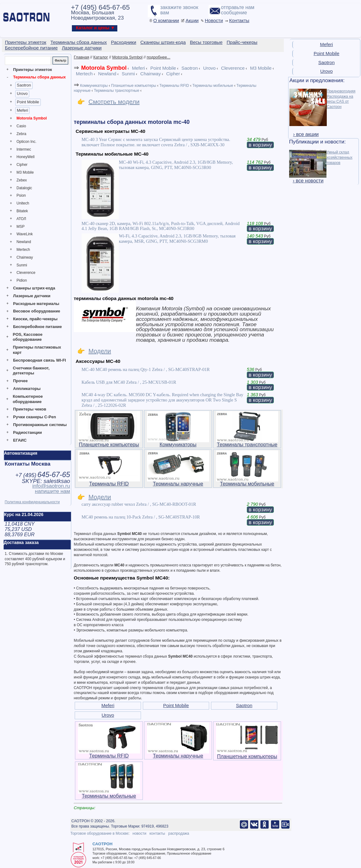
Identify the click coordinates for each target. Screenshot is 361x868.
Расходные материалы (36, 304)
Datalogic (24, 188)
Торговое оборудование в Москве (99, 833)
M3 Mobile (25, 172)
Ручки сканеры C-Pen (35, 417)
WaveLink (25, 234)
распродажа (178, 833)
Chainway (25, 257)
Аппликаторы (27, 389)
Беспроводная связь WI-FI (40, 360)
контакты (157, 833)
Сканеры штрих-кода (34, 288)
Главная (81, 57)
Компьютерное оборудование (28, 399)
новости (139, 833)
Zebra (21, 134)
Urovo (22, 94)
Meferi (22, 110)
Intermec (24, 149)
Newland (24, 242)
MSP (21, 227)
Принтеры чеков (30, 409)
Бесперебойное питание (38, 327)
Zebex (22, 180)
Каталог (101, 57)
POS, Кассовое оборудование (28, 337)
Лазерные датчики (32, 296)
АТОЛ (21, 219)
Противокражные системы (40, 425)
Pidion (22, 280)
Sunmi (22, 265)
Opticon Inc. (26, 142)
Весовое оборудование (37, 311)
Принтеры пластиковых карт (37, 350)
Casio (21, 126)
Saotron (24, 85)
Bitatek (22, 211)
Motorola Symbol (32, 118)
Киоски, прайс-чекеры (35, 319)
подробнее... (158, 57)
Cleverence (26, 273)
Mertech (23, 250)
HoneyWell (26, 157)
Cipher (22, 165)
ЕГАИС (20, 440)
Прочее (20, 381)
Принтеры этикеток (33, 70)
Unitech (23, 203)
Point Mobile (28, 102)
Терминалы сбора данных (39, 77)
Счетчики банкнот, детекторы (31, 371)
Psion (21, 195)
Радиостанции (27, 432)
